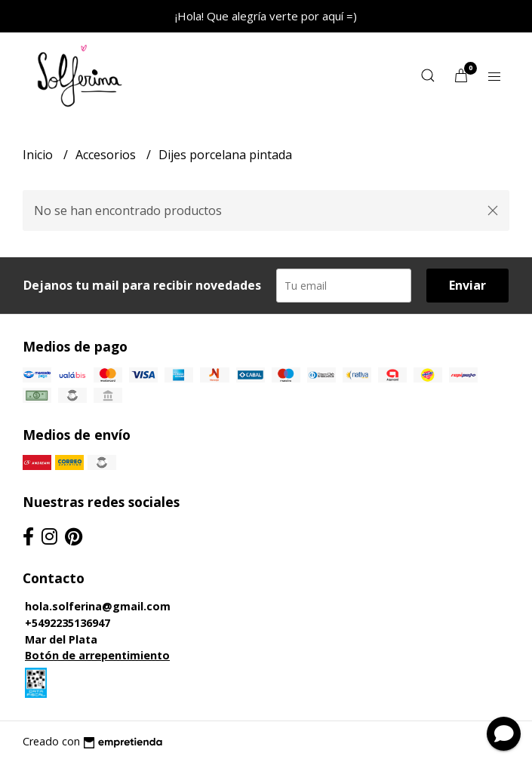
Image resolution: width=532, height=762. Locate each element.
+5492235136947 (68, 623)
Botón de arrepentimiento (97, 655)
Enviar (467, 285)
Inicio (39, 155)
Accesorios (107, 155)
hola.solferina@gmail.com (98, 606)
